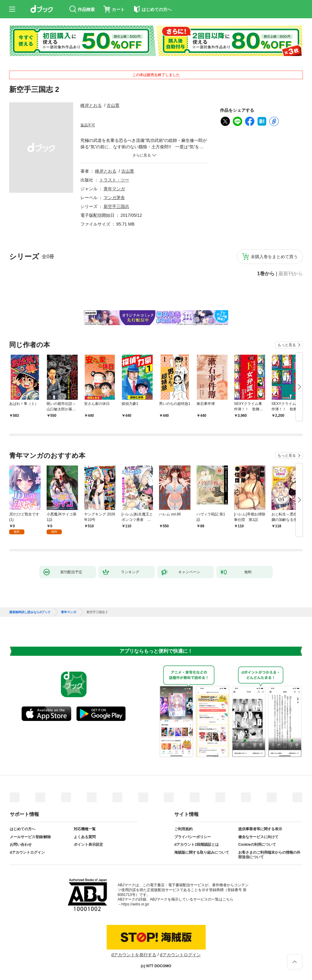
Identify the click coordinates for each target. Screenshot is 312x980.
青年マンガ (114, 189)
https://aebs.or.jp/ (135, 904)
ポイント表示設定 (88, 845)
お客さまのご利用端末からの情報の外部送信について (269, 855)
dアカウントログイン (27, 852)
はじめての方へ (23, 829)
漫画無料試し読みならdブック (30, 612)
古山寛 (113, 105)
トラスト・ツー (114, 180)
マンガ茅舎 (114, 198)
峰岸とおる (91, 105)
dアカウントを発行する (134, 955)
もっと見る (287, 345)
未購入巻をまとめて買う (274, 257)
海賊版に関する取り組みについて (202, 852)
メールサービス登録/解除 (30, 837)
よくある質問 (85, 837)
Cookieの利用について (257, 845)
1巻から (266, 274)
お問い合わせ (21, 845)
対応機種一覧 (85, 829)
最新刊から (291, 274)
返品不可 (88, 125)
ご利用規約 (183, 829)
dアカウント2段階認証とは (197, 845)
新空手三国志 (116, 206)
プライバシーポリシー (193, 837)
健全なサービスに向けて (258, 837)
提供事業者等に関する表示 (260, 829)
